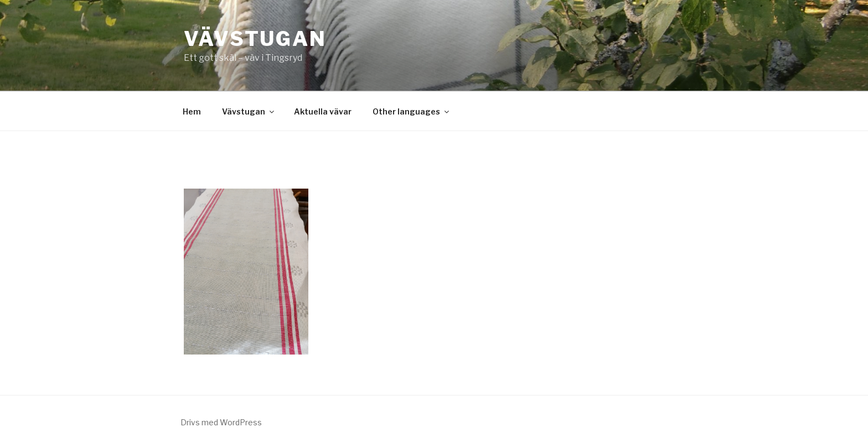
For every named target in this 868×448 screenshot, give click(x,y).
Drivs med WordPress (221, 422)
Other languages (412, 111)
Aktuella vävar (323, 111)
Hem (192, 111)
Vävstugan (255, 39)
